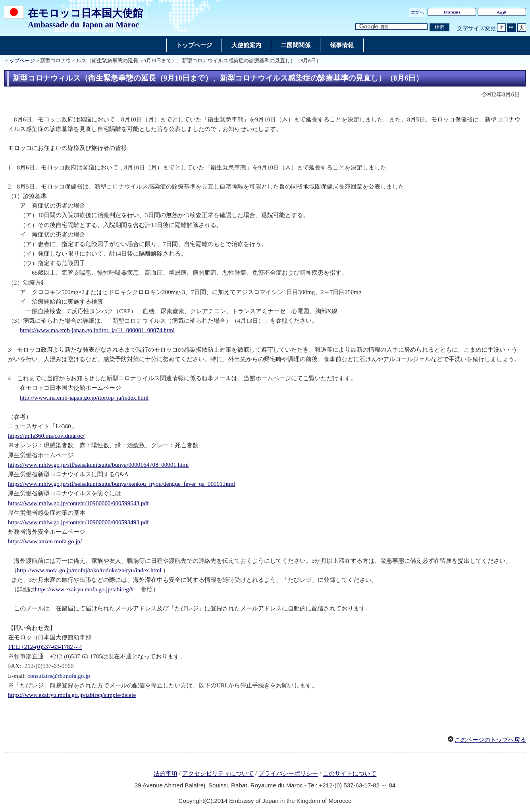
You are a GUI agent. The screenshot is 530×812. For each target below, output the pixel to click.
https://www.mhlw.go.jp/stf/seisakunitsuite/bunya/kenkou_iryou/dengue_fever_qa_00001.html (121, 484)
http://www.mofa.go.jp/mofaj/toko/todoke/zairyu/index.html (89, 570)
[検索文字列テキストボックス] (391, 27)
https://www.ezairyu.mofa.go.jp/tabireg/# (84, 589)
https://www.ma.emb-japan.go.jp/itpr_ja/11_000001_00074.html (97, 330)
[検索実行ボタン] (439, 28)
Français (452, 12)
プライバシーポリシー (288, 774)
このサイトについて (350, 774)
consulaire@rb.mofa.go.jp (59, 676)
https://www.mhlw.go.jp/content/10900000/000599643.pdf (78, 503)
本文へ (417, 12)
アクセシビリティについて (218, 774)
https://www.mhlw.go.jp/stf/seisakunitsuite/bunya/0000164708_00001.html (98, 465)
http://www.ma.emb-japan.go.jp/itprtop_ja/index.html (84, 398)
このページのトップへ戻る (490, 740)
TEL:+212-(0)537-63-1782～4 (45, 647)
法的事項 (166, 774)
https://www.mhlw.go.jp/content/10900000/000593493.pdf (78, 522)
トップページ (19, 61)
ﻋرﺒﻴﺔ (502, 12)
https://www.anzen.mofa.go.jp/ (45, 541)
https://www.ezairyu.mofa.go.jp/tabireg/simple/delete (72, 695)
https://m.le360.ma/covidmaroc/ (46, 436)
